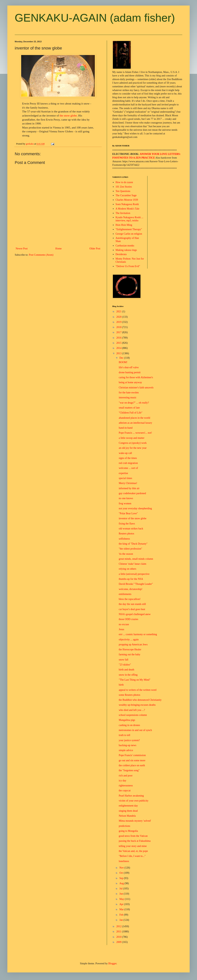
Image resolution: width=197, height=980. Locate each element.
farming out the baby (130, 654)
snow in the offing (128, 675)
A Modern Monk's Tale (127, 209)
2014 (119, 348)
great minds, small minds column (136, 559)
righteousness (126, 786)
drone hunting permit (130, 372)
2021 (119, 311)
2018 (119, 327)
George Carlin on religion (129, 234)
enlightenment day (128, 806)
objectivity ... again (129, 640)
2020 (119, 317)
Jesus (122, 629)
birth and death (126, 670)
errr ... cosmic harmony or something (138, 634)
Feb (122, 915)
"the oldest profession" (130, 549)
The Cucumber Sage (126, 195)
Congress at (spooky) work (133, 443)
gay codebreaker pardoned (132, 493)
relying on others (127, 569)
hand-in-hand (126, 428)
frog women (125, 503)
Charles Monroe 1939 (127, 200)
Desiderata (121, 254)
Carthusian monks (125, 246)
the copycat (125, 791)
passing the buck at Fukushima (135, 841)
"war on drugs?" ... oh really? (134, 403)
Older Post (95, 249)
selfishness (124, 539)
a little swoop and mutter (132, 438)
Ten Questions (123, 191)
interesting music (128, 398)
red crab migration (128, 463)
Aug (122, 883)
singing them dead (128, 811)
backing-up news (127, 745)
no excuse (124, 624)
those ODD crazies (129, 619)
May (122, 899)
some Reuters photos (130, 695)
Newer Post (22, 249)
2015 (119, 343)
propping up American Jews (133, 645)
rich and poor (126, 776)
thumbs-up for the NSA (131, 579)
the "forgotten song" (129, 770)
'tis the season (126, 554)
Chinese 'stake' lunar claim (132, 564)
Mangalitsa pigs (127, 720)
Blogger (112, 963)
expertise (123, 473)
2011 (119, 932)
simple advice (126, 750)
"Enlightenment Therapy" (129, 229)
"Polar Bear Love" (128, 513)
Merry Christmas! (128, 483)
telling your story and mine (133, 846)
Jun (121, 894)
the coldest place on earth (132, 765)
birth (121, 685)
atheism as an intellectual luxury (135, 423)
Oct (122, 873)
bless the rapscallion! (130, 599)
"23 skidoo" (125, 665)
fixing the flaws (127, 524)
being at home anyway (130, 382)
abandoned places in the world (134, 418)
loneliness (124, 861)
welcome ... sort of (128, 468)
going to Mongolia (128, 831)
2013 (119, 353)
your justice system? (129, 740)
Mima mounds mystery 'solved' (135, 821)
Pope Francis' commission (132, 755)
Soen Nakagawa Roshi (127, 204)
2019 (119, 322)
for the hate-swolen (129, 393)
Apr (122, 904)
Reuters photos (126, 534)
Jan (121, 920)
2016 (119, 338)
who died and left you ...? (132, 710)
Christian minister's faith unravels (136, 388)
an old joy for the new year (133, 448)
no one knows (126, 498)
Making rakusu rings (126, 250)
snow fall (124, 660)
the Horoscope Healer (130, 649)
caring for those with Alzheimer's (136, 377)
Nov (122, 868)
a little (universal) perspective (134, 574)
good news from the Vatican (133, 836)
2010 (119, 937)
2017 (119, 332)
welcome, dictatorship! (131, 589)
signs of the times (128, 458)
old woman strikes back (131, 529)
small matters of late (129, 408)
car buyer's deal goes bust (132, 609)
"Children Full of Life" (131, 413)
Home (59, 249)
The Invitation (123, 213)
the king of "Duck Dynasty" (133, 544)
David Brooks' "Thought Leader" (136, 584)
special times (125, 478)
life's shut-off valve (129, 367)
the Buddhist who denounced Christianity (140, 700)
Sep (122, 878)
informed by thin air (129, 488)
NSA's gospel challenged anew (135, 614)
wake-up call (125, 453)
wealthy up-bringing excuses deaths (137, 705)
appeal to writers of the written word (138, 690)
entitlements (125, 594)
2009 (119, 942)
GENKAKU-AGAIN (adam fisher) (95, 18)
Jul (121, 889)
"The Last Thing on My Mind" (135, 680)
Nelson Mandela (127, 816)
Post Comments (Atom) (41, 255)
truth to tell (124, 735)
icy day (123, 781)
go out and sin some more (132, 760)
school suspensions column (133, 715)
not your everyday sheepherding (135, 508)
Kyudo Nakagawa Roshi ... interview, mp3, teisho (130, 219)
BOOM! (123, 362)
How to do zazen (124, 182)
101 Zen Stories (124, 187)
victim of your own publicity (134, 801)
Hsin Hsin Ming (124, 225)
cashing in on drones (129, 725)
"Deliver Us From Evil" (128, 266)
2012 (119, 926)
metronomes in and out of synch (135, 730)
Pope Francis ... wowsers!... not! (135, 433)
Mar (122, 909)
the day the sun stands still (132, 604)
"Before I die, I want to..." (132, 856)
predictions (124, 826)
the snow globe (68, 115)
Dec (122, 358)
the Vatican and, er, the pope (133, 851)
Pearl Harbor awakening (131, 796)
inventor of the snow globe (133, 518)
